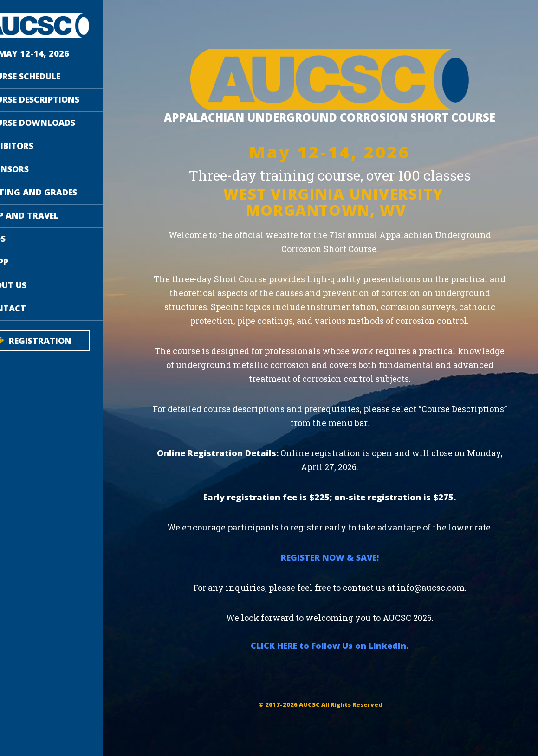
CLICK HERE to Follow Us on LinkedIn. (348, 684)
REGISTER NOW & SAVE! (348, 595)
